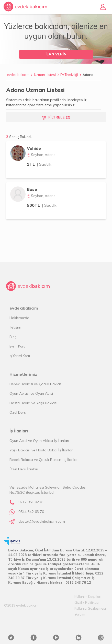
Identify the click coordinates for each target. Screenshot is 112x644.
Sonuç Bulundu (21, 137)
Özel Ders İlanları (24, 469)
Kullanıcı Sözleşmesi (90, 608)
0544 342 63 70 (31, 512)
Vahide (34, 148)
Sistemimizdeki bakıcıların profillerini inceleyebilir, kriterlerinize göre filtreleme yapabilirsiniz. (47, 102)
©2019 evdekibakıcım (21, 605)
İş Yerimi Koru (20, 356)
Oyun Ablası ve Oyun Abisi (31, 393)
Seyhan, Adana (41, 155)
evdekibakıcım (18, 75)
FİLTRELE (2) (59, 117)
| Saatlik (44, 164)
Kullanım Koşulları (88, 597)
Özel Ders (18, 412)
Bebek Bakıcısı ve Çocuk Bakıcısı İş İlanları (44, 460)
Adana (88, 75)
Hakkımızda (19, 318)
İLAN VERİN (56, 54)
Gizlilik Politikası (87, 602)
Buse (32, 189)
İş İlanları (19, 431)
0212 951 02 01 (31, 502)
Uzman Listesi (45, 75)
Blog (13, 337)
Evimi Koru (17, 346)
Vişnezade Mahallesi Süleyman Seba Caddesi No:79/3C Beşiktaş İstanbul (48, 490)
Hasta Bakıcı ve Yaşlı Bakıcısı (33, 403)
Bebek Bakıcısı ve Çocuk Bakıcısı (36, 384)
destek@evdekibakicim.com (42, 521)
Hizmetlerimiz (23, 374)
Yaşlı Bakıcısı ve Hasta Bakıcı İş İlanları (41, 450)
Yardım (80, 614)
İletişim (15, 327)
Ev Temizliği (69, 75)
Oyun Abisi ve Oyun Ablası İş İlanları (39, 441)
